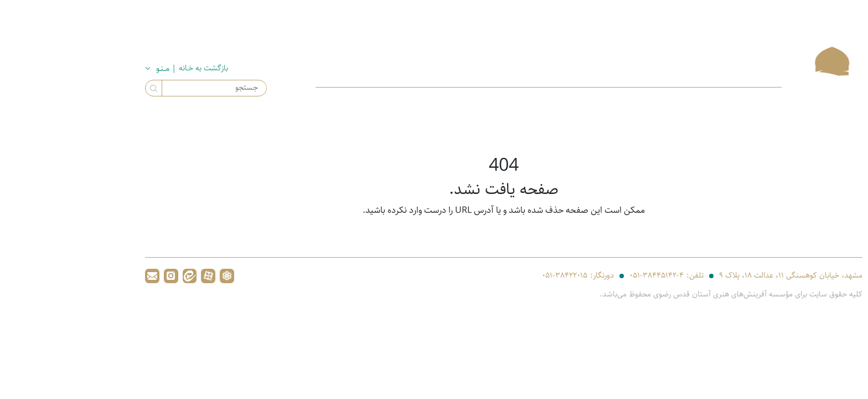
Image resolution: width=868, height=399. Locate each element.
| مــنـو (97, 68)
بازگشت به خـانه (139, 68)
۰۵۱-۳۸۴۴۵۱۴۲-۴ (587, 277)
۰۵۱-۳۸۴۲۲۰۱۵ (495, 277)
